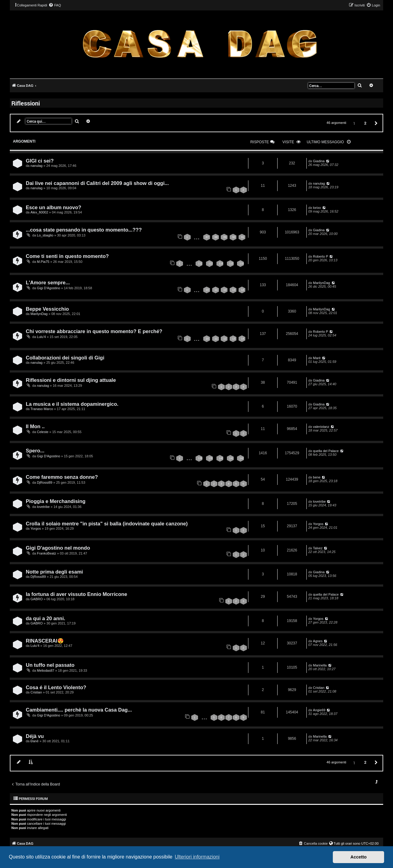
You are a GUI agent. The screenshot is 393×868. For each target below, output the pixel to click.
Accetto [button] (358, 857)
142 (242, 458)
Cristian (36, 692)
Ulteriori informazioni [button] (197, 857)
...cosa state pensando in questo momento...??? (84, 230)
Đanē (34, 741)
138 (200, 458)
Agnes (318, 641)
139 (211, 458)
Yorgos (36, 528)
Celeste (43, 432)
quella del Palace (326, 451)
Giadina (319, 161)
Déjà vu (35, 736)
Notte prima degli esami (54, 572)
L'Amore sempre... (48, 282)
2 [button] (365, 123)
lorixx (317, 208)
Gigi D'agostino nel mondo (58, 548)
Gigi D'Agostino (48, 288)
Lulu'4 (41, 337)
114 (221, 263)
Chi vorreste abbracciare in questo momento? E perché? (94, 331)
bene (317, 477)
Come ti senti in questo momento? (67, 256)
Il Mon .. (35, 426)
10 (207, 290)
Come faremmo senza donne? (62, 477)
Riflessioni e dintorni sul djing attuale (71, 380)
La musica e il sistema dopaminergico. (72, 404)
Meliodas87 (45, 670)
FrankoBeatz (46, 553)
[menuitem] (55, 5)
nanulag (36, 166)
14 (243, 290)
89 (225, 237)
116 (242, 263)
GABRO (37, 599)
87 (207, 237)
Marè (317, 358)
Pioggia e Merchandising (56, 501)
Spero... (35, 451)
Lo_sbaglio (45, 235)
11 (216, 290)
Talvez (318, 548)
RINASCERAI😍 (45, 641)
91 (243, 237)
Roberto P (321, 256)
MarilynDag (321, 283)
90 (234, 237)
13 (234, 290)
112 (200, 263)
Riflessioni (26, 103)
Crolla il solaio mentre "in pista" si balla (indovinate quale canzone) (107, 524)
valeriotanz (321, 427)
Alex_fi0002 (39, 212)
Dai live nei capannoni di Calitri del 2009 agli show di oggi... (97, 183)
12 (225, 290)
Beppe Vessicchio (47, 309)
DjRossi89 (45, 482)
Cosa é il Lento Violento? (56, 687)
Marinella (320, 665)
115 (232, 263)
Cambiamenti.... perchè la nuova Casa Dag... (79, 710)
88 (216, 237)
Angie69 (319, 710)
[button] (375, 123)
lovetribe (43, 507)
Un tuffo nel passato (50, 665)
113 (211, 263)
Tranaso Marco (42, 409)
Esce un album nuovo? (54, 207)
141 (232, 458)
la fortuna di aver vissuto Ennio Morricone (76, 594)
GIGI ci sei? (40, 161)
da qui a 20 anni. (45, 618)
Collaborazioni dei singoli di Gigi (65, 358)
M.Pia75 (43, 262)
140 (221, 458)
